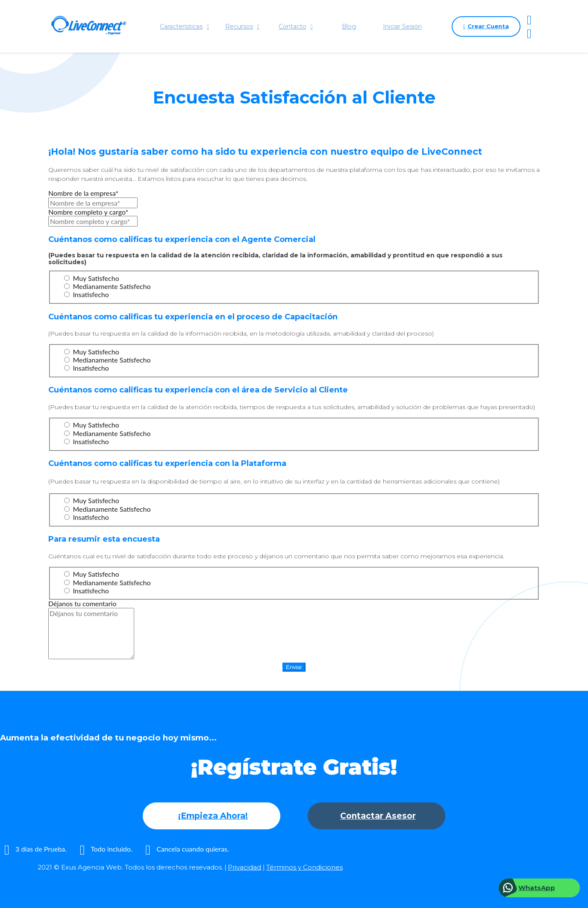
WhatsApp (537, 888)
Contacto (295, 27)
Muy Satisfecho (91, 278)
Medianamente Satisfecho (107, 286)
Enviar (294, 667)
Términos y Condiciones (304, 867)
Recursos (242, 27)
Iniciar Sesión (402, 27)
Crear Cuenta (486, 27)
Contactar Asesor (378, 816)
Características (184, 27)
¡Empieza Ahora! (213, 816)
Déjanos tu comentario (82, 603)
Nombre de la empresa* (83, 193)
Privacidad (244, 867)
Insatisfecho (86, 294)
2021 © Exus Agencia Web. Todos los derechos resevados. (130, 867)
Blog (349, 27)
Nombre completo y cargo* (88, 212)
